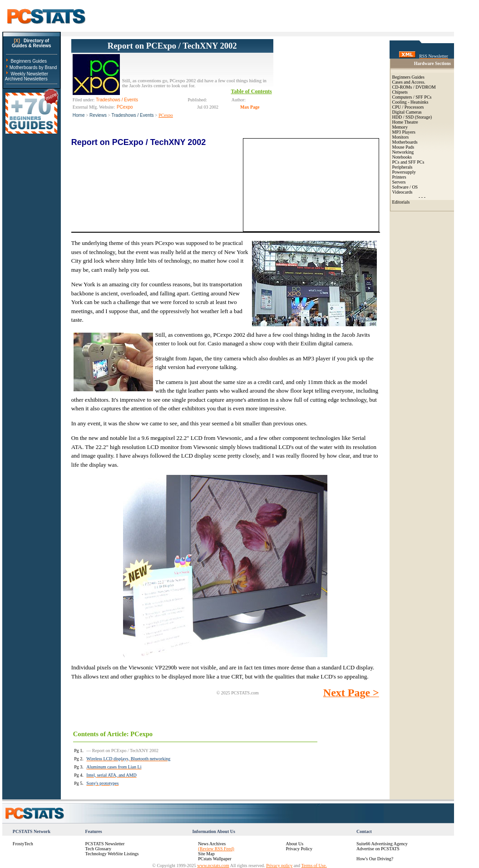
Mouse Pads (403, 147)
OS (415, 187)
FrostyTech (23, 844)
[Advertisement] (326, 85)
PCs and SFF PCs (408, 162)
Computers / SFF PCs (412, 97)
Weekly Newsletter (29, 74)
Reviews (98, 115)
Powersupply (404, 172)
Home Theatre (405, 122)
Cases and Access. (409, 82)
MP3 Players (404, 132)
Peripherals (402, 167)
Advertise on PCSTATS (378, 849)
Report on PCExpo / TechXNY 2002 (172, 46)
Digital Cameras (407, 112)
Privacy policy (279, 866)
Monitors (401, 137)
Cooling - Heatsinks (410, 102)
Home (79, 115)
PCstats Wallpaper (215, 859)
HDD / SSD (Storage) (412, 117)
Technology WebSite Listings (112, 854)
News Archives (212, 844)
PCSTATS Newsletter (105, 844)
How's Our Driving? (375, 859)
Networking (403, 152)
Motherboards (405, 142)
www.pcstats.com (213, 866)
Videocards (402, 192)
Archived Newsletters (26, 79)
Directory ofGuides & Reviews (32, 43)
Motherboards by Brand (33, 67)
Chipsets (400, 92)
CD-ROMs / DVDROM (414, 87)
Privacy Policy (299, 849)
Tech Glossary (98, 849)
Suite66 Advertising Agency (382, 844)
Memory (400, 127)
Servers (399, 182)
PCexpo (166, 115)
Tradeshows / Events (133, 115)
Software (400, 187)
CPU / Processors (408, 107)
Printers (399, 177)
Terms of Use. (314, 866)
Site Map (206, 854)
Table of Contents (252, 91)
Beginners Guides (29, 61)
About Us (294, 844)
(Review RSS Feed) (216, 849)
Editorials (401, 202)
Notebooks (402, 157)
